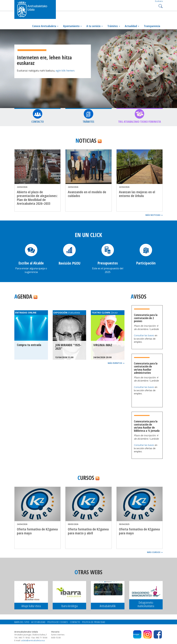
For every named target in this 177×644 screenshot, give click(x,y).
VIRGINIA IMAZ (103, 345)
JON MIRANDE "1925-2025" (68, 347)
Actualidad (132, 26)
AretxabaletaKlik (108, 606)
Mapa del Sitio (22, 622)
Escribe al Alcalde (31, 263)
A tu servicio (95, 26)
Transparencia (152, 26)
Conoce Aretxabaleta (45, 26)
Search (160, 6)
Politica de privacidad (94, 622)
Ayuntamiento (72, 26)
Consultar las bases (144, 335)
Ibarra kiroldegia (69, 606)
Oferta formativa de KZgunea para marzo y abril (88, 531)
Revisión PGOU (69, 263)
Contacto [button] (38, 122)
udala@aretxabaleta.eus (33, 640)
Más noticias (154, 215)
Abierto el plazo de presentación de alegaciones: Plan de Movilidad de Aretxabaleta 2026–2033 (37, 198)
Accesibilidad (38, 622)
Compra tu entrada (29, 345)
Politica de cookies (58, 622)
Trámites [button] (88, 122)
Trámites (114, 26)
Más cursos (155, 552)
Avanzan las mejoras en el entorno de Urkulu (137, 194)
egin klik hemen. (65, 71)
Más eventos (116, 363)
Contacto (75, 622)
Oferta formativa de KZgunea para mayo (37, 531)
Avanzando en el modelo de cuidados (87, 194)
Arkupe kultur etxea (31, 606)
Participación (146, 263)
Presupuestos (108, 263)
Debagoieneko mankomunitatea (146, 604)
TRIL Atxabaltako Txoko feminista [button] (140, 122)
